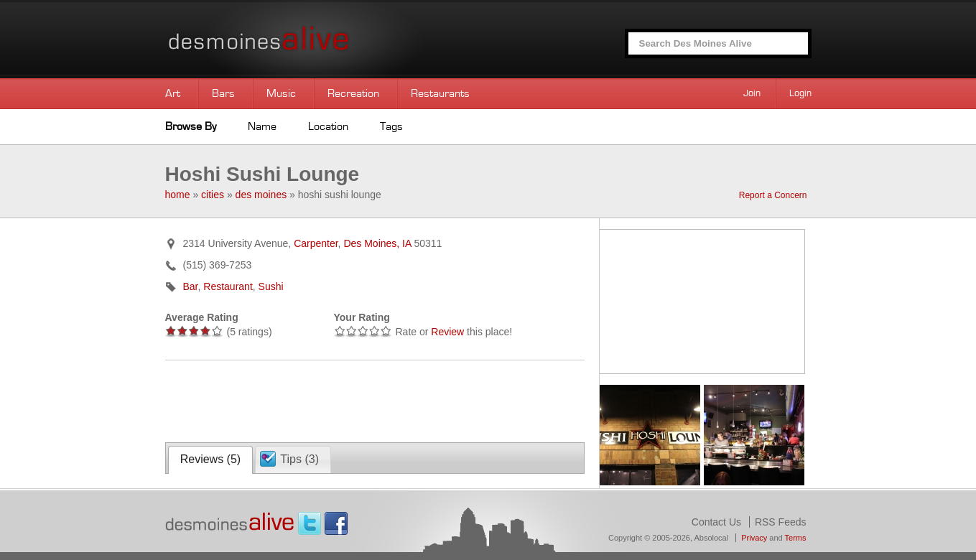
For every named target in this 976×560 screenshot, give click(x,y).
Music (281, 93)
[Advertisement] (333, 400)
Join (752, 93)
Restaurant (228, 286)
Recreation (353, 93)
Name (262, 126)
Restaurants (440, 93)
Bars (223, 93)
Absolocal (711, 538)
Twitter (310, 523)
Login (800, 93)
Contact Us (716, 522)
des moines (261, 195)
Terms (796, 538)
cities (213, 195)
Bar (191, 286)
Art (173, 93)
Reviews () (210, 459)
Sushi (271, 286)
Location (328, 126)
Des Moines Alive (309, 39)
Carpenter (316, 243)
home (178, 195)
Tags (391, 126)
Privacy (754, 538)
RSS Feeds (781, 522)
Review (447, 332)
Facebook (336, 523)
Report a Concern (773, 195)
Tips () (299, 459)
